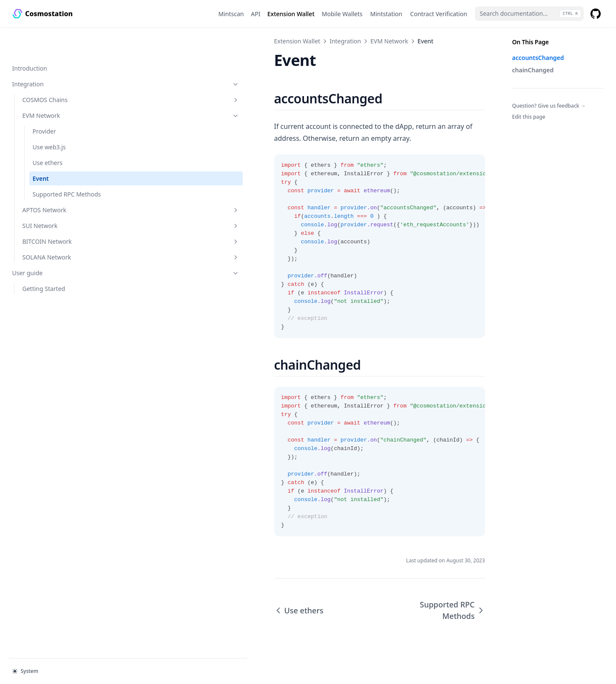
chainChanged (533, 70)
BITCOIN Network (60, 223)
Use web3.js (49, 120)
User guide (54, 255)
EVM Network (60, 88)
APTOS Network (60, 192)
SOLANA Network (60, 239)
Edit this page (529, 117)
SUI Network (60, 207)
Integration (54, 57)
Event (41, 151)
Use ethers (48, 135)
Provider (44, 104)
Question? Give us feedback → (549, 106)
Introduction (30, 41)
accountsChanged (538, 58)
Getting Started (44, 270)
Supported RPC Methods (54, 171)
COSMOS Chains (60, 73)
